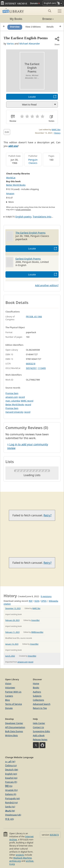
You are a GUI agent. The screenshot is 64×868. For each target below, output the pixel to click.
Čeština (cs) (11, 765)
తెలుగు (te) (10, 811)
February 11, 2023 (12, 632)
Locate (32, 97)
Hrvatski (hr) (11, 790)
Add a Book (39, 735)
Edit (7, 132)
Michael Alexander (30, 44)
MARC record (27, 401)
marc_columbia (13, 401)
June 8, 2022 (10, 656)
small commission (23, 210)
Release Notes (40, 739)
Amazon (10, 193)
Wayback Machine (23, 858)
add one (13, 146)
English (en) (11, 774)
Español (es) (11, 778)
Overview (15, 27)
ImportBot (35, 620)
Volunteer (10, 688)
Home (36, 683)
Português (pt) (12, 798)
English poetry (23, 217)
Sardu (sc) (10, 807)
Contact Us (38, 727)
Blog (7, 700)
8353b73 (54, 835)
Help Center (39, 723)
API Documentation (15, 727)
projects (20, 855)
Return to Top (40, 708)
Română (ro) (11, 802)
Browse (43, 19)
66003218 (31, 364)
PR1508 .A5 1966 (34, 317)
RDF (31, 601)
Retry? (48, 515)
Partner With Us (13, 692)
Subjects (37, 696)
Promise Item (12, 393)
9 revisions (46, 596)
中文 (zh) (9, 819)
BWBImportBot (37, 632)
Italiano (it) (11, 794)
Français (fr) (11, 782)
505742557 (31, 368)
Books (36, 688)
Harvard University (14, 412)
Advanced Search (42, 704)
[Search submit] (50, 11)
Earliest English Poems (28, 259)
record (22, 397)
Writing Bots (11, 735)
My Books (16, 19)
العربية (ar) (10, 761)
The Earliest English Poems (31, 233)
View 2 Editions (33, 27)
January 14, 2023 (12, 644)
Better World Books (16, 185)
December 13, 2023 (13, 608)
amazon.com (12, 397)
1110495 (42, 368)
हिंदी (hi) (9, 786)
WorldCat (11, 178)
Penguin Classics (33, 161)
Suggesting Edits (41, 731)
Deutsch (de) (12, 770)
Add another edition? (47, 285)
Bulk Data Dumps (14, 731)
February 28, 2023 (12, 620)
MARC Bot (56, 129)
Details (50, 27)
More (11, 202)
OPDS (44, 601)
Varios (10, 44)
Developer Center (14, 723)
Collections (39, 700)
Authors (37, 692)
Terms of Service (13, 704)
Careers (9, 696)
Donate (35, 3)
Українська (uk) (13, 815)
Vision (8, 683)
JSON (37, 601)
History (57, 133)
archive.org (15, 861)
